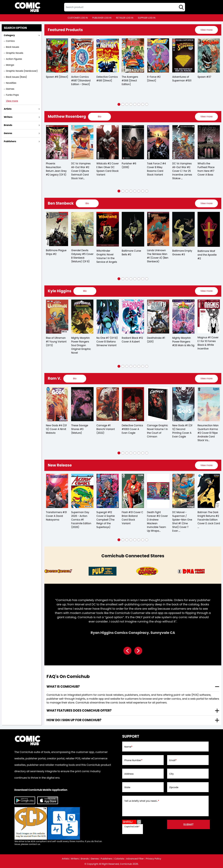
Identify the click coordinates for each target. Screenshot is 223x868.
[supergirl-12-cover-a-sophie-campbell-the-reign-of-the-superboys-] (133, 491)
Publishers (107, 859)
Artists (65, 859)
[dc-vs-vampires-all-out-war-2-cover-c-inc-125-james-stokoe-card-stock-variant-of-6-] (209, 142)
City (171, 774)
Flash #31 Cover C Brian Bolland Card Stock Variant (158, 518)
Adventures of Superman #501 (207, 79)
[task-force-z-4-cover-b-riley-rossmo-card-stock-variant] (183, 142)
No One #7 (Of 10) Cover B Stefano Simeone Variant (132, 342)
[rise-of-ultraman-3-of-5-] (57, 317)
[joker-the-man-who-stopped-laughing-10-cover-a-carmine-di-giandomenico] (57, 142)
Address (129, 774)
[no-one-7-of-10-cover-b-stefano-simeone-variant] (133, 317)
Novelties (11, 83)
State (127, 787)
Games (10, 89)
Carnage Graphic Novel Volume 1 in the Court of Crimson (183, 431)
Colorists (119, 859)
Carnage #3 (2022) (53, 427)
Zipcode (174, 787)
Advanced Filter (135, 859)
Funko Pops (12, 95)
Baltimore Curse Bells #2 (157, 253)
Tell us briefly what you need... (142, 801)
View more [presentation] (206, 30)
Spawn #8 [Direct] (82, 77)
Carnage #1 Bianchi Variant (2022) (131, 429)
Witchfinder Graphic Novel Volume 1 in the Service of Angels (132, 256)
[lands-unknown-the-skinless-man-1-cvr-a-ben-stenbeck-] (183, 229)
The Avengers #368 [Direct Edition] (155, 81)
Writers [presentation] (8, 117)
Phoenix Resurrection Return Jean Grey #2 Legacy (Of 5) (81, 169)
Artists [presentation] (8, 109)
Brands (85, 859)
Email (173, 760)
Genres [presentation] (8, 133)
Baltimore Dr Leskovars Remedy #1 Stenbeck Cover (57, 256)
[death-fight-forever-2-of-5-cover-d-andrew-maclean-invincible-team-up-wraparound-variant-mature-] (183, 491)
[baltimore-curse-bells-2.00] (158, 229)
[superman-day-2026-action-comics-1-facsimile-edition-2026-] (108, 491)
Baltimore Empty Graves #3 (207, 253)
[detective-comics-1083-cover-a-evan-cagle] (158, 404)
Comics (10, 41)
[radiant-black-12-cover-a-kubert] (158, 317)
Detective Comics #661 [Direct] (132, 79)
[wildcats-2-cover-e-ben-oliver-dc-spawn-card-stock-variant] (133, 142)
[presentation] (206, 30)
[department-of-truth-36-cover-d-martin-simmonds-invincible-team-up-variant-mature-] (57, 491)
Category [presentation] (9, 35)
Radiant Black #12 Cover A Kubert (158, 340)
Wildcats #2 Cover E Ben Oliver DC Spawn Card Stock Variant (133, 169)
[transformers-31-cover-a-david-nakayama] (82, 491)
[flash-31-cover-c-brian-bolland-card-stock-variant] (158, 491)
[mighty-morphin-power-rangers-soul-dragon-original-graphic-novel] (108, 317)
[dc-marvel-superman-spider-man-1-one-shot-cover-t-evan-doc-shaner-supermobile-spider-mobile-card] (209, 491)
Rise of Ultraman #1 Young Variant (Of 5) (81, 342)
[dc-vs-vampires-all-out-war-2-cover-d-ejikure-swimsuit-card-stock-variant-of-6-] (108, 142)
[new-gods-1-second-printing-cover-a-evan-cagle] (209, 404)
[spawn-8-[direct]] (82, 55)
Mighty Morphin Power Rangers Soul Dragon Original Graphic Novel (106, 345)
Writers (75, 859)
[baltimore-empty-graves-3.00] (209, 229)
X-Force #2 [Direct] (179, 79)
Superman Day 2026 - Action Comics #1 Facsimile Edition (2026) (106, 520)
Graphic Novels (15, 53)
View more (12, 101)
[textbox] (125, 7)
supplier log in (147, 18)
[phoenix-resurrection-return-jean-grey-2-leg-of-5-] (82, 142)
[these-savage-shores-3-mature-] (108, 404)
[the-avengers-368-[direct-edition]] (158, 55)
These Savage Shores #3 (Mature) (105, 429)
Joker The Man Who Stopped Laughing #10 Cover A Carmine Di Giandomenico (56, 171)
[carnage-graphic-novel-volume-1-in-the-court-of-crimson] (183, 404)
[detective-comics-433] (57, 55)
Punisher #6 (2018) (154, 165)
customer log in (78, 18)
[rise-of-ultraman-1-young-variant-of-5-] (82, 317)
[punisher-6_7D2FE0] (158, 142)
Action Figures (14, 59)
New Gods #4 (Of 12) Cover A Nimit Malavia (81, 429)
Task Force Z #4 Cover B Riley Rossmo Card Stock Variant (182, 169)
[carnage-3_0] (57, 404)
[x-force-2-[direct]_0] (183, 55)
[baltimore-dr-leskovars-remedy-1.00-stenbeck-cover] (57, 229)
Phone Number (133, 760)
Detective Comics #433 (56, 79)
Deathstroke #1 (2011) (181, 340)
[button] (119, 104)
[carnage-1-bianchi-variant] (133, 404)
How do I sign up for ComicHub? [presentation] (74, 720)
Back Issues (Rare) (16, 77)
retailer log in (125, 18)
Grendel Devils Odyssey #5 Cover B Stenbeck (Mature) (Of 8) (107, 256)
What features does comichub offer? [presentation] (79, 711)
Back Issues (13, 47)
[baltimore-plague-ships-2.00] (82, 229)
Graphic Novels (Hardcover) (22, 71)
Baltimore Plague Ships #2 (81, 252)
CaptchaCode (132, 827)
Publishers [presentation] (10, 141)
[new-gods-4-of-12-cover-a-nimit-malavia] (82, 404)
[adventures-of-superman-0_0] (209, 55)
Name (128, 747)
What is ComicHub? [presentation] (63, 687)
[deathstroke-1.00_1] (183, 317)
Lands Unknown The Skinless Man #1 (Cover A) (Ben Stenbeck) (183, 256)
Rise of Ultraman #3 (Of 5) (56, 340)
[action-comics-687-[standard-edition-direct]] (108, 55)
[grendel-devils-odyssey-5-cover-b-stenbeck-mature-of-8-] (108, 229)
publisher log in (102, 18)
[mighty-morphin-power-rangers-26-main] (209, 317)
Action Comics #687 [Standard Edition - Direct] (106, 81)
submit (189, 825)
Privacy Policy (153, 859)
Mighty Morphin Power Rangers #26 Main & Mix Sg (208, 342)
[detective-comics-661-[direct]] (133, 55)
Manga (10, 65)
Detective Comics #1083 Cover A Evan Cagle (158, 429)
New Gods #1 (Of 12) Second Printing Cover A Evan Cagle (207, 431)
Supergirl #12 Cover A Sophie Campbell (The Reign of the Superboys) (131, 520)
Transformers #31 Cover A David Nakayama (82, 516)
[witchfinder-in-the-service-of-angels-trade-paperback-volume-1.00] (133, 229)
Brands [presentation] (8, 125)
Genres (95, 859)
